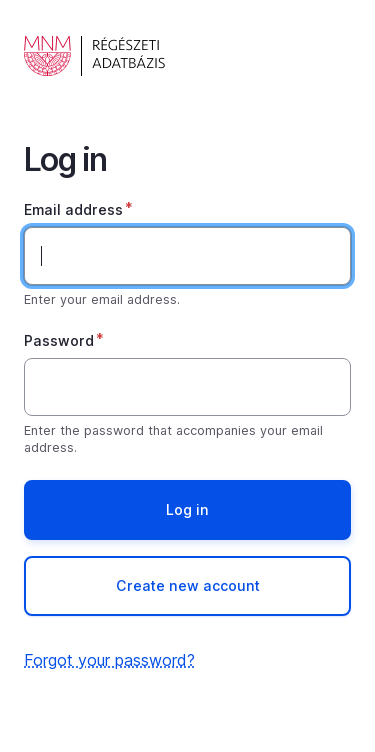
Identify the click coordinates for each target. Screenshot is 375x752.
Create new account (188, 585)
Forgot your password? (109, 660)
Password (59, 340)
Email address (73, 209)
